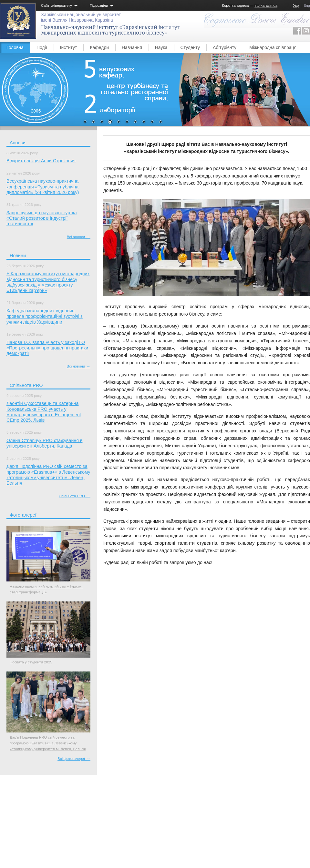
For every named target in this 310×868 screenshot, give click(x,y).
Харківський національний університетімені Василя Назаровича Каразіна (81, 17)
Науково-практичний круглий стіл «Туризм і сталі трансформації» (46, 589)
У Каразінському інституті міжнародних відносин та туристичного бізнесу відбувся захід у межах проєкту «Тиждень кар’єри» (48, 282)
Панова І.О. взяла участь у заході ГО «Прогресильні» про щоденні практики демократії (47, 348)
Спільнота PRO (75, 496)
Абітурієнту (225, 47)
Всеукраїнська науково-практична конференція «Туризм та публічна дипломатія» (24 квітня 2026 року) (43, 187)
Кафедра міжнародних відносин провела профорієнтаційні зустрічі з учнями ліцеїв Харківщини (45, 316)
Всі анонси (79, 237)
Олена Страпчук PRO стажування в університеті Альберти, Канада (44, 443)
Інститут (69, 47)
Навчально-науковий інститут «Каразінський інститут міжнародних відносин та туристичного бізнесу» (110, 30)
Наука (161, 47)
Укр (296, 5)
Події (42, 47)
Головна (15, 47)
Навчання (132, 47)
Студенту (190, 47)
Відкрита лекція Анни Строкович (41, 161)
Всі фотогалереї (74, 759)
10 (160, 122)
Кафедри (99, 47)
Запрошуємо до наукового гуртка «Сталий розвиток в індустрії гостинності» (42, 218)
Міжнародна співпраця (273, 47)
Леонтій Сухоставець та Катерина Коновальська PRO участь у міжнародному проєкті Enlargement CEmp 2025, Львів (44, 412)
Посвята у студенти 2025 (31, 662)
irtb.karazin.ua (266, 5)
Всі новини (78, 366)
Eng (307, 5)
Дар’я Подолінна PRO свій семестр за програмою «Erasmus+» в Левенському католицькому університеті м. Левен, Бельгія (48, 475)
